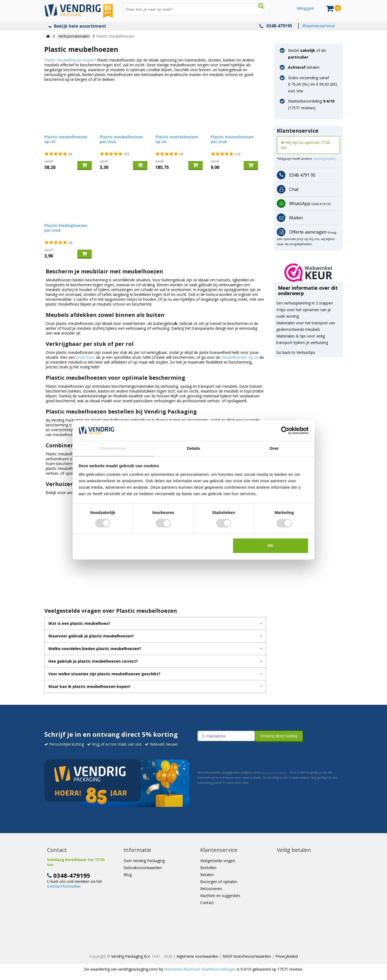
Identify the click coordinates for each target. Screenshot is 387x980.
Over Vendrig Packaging (144, 861)
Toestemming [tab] (113, 448)
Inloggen (305, 8)
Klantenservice (319, 26)
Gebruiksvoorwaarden (143, 868)
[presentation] (238, 755)
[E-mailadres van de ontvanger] (226, 736)
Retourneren (211, 889)
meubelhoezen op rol (240, 357)
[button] (308, 273)
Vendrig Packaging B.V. (131, 956)
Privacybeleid (286, 956)
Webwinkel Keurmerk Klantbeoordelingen (200, 969)
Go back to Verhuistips (296, 352)
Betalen (207, 875)
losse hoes (85, 357)
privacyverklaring (274, 772)
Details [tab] (193, 448)
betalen (304, 67)
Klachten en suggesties (220, 896)
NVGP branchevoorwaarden (247, 956)
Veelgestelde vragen (218, 861)
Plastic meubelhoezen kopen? (70, 60)
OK (270, 545)
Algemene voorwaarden (197, 956)
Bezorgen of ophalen (219, 882)
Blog (128, 875)
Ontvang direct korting (279, 736)
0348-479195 (279, 26)
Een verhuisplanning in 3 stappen (305, 303)
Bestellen (208, 868)
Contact (207, 903)
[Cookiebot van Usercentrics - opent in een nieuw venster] (285, 431)
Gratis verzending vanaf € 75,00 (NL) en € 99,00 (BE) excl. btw (313, 84)
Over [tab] (274, 448)
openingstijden (324, 159)
